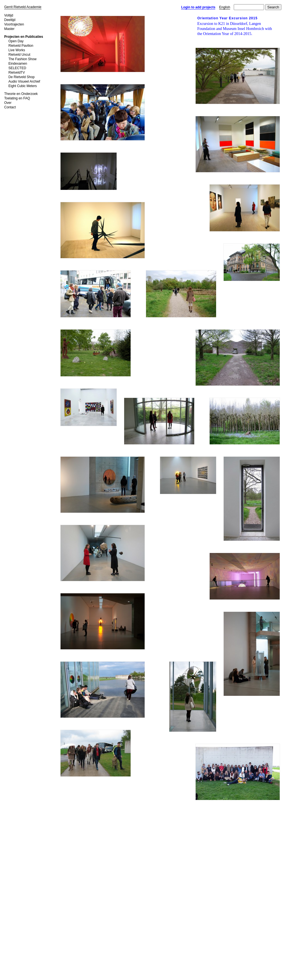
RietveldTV (17, 73)
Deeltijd (10, 20)
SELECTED (17, 68)
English (225, 7)
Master (9, 29)
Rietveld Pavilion (21, 46)
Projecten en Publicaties (24, 37)
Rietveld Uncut (19, 55)
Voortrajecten (14, 24)
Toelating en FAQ (17, 98)
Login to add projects (198, 7)
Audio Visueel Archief (24, 81)
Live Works (17, 50)
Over (8, 103)
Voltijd (9, 15)
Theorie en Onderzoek (21, 94)
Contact (10, 107)
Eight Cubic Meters (23, 86)
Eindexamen (18, 64)
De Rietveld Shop (21, 77)
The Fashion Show (22, 59)
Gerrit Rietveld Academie (23, 7)
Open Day (16, 41)
